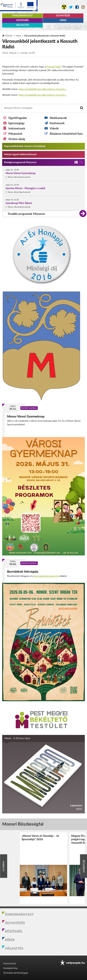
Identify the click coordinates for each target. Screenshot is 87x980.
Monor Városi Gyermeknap (21, 173)
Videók (54, 129)
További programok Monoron (26, 214)
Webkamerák (58, 118)
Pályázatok (15, 134)
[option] (43, 868)
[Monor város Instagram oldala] (83, 7)
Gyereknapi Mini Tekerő (19, 203)
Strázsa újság (17, 139)
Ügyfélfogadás (18, 118)
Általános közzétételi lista (66, 134)
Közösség (22, 20)
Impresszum (10, 964)
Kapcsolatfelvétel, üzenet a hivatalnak (25, 146)
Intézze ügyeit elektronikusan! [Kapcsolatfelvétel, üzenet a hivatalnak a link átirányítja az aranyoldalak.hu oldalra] (20, 154)
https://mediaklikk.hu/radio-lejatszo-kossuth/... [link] (43, 89)
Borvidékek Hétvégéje (23, 572)
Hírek (63, 20)
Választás (22, 25)
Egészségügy (16, 123)
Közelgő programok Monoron (20, 162)
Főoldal (9, 36)
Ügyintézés (63, 16)
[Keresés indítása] (82, 108)
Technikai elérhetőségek (16, 973)
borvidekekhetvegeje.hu (46, 576)
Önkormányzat (22, 16)
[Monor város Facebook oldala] (77, 7)
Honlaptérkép (10, 968)
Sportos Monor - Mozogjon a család (25, 188)
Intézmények (17, 129)
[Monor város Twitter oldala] (71, 7)
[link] (54, 67)
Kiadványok (57, 123)
